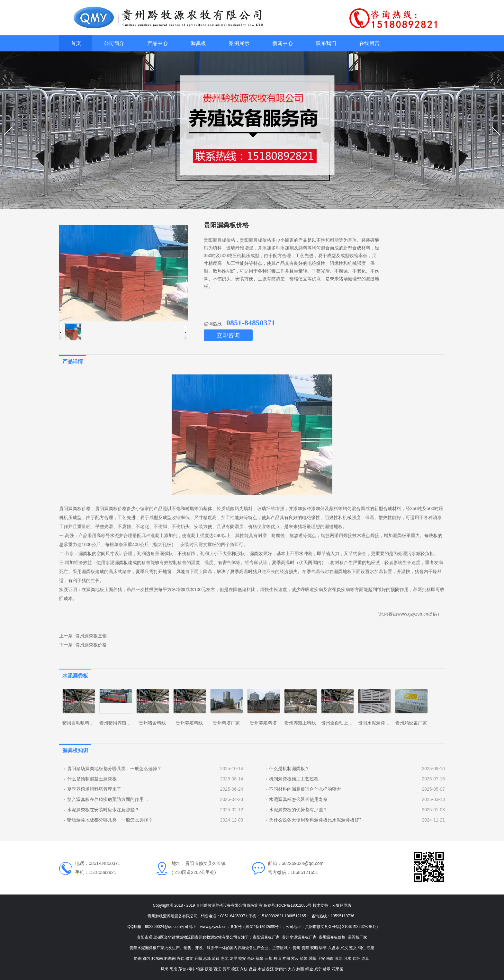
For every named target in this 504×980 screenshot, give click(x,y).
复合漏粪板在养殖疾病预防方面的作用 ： (108, 799)
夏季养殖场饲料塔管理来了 (94, 789)
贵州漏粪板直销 (91, 636)
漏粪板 (198, 43)
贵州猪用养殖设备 (117, 723)
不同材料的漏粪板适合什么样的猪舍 (305, 789)
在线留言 (369, 43)
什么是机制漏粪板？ (289, 769)
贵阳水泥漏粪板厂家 (378, 723)
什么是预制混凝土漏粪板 (92, 779)
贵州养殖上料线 (300, 723)
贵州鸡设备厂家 (411, 723)
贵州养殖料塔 (263, 723)
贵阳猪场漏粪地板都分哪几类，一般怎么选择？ (114, 769)
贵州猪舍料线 (152, 723)
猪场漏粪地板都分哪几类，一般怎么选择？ (110, 820)
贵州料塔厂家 (226, 723)
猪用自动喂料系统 (80, 723)
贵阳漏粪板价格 (75, 508)
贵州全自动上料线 (339, 723)
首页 (76, 43)
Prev (5, 127)
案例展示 (239, 43)
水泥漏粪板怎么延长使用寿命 (298, 799)
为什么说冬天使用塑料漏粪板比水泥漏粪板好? (315, 820)
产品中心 (157, 43)
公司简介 (114, 43)
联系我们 (326, 43)
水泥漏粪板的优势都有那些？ (298, 810)
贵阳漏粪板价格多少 (115, 508)
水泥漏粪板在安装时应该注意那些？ (103, 810)
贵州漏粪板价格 (91, 645)
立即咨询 (228, 335)
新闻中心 (283, 43)
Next (493, 127)
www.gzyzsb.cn (413, 614)
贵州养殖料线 (189, 723)
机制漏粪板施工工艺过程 (294, 779)
